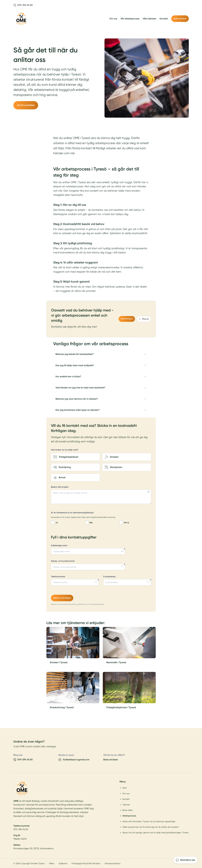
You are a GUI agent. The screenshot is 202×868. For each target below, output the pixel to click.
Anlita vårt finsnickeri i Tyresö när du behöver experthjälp (149, 821)
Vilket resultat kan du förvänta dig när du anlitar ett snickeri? (151, 827)
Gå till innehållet (26, 105)
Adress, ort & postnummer (63, 561)
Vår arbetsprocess (130, 19)
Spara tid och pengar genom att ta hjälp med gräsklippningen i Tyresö (156, 833)
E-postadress (109, 576)
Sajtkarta (63, 863)
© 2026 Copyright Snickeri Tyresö (29, 863)
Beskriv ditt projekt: (60, 487)
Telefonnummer (58, 576)
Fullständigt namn (59, 546)
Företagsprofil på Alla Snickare (86, 863)
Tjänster (126, 805)
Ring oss (144, 319)
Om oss (113, 19)
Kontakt (164, 19)
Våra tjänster (149, 19)
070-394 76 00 (21, 829)
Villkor (52, 863)
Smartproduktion (113, 863)
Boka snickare (180, 19)
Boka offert (128, 810)
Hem (125, 788)
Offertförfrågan (127, 319)
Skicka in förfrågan (62, 598)
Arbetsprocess (129, 816)
